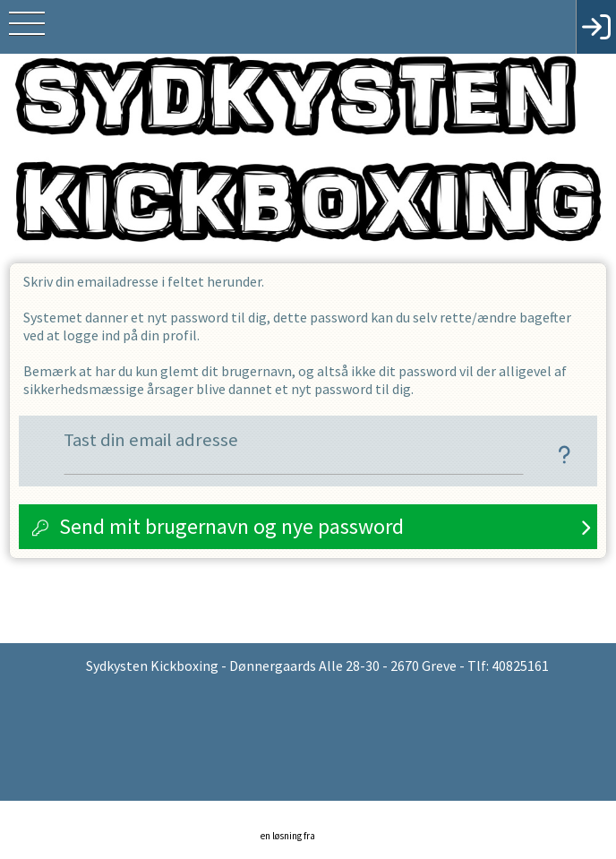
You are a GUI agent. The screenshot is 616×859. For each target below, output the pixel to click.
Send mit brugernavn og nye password (231, 526)
